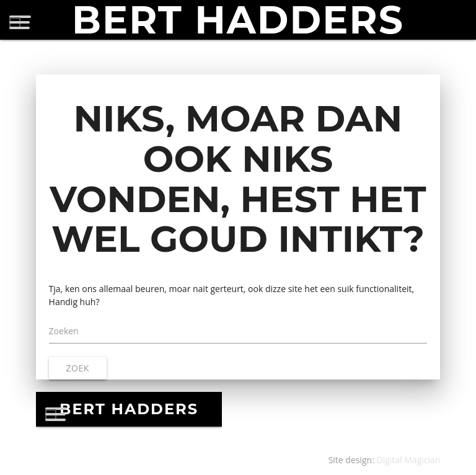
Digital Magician (409, 460)
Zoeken (64, 331)
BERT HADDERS (238, 20)
